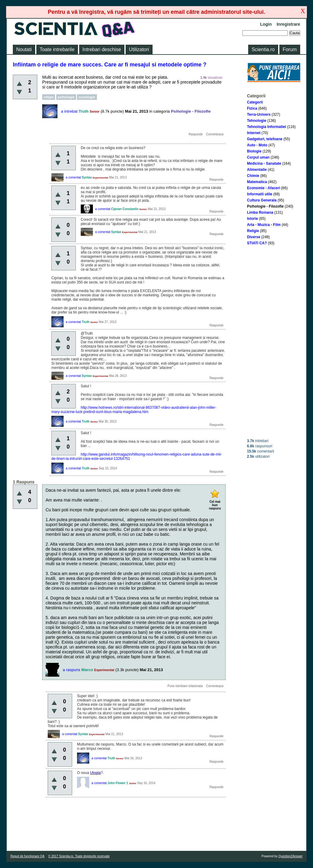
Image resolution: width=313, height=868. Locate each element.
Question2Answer (291, 856)
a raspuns (71, 670)
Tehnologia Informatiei (267, 127)
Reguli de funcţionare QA (28, 856)
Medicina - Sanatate (264, 163)
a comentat (73, 177)
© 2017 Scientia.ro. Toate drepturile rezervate (79, 856)
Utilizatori (139, 49)
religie (49, 97)
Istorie (252, 219)
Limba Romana (260, 212)
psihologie (66, 97)
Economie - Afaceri (263, 188)
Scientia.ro (263, 49)
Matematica (257, 182)
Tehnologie (257, 121)
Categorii (255, 102)
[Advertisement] (274, 342)
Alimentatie (257, 170)
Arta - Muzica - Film (264, 225)
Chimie (253, 176)
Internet (254, 133)
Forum (290, 49)
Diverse (254, 237)
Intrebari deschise (102, 49)
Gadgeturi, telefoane (265, 139)
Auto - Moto (257, 145)
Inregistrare (288, 24)
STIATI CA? (257, 243)
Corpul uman (258, 157)
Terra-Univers (259, 115)
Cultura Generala (262, 200)
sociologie (87, 97)
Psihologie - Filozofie (265, 206)
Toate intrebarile (57, 49)
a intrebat (69, 111)
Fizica (252, 108)
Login (266, 24)
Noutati (24, 49)
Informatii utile (260, 194)
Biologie (254, 151)
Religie (253, 231)
